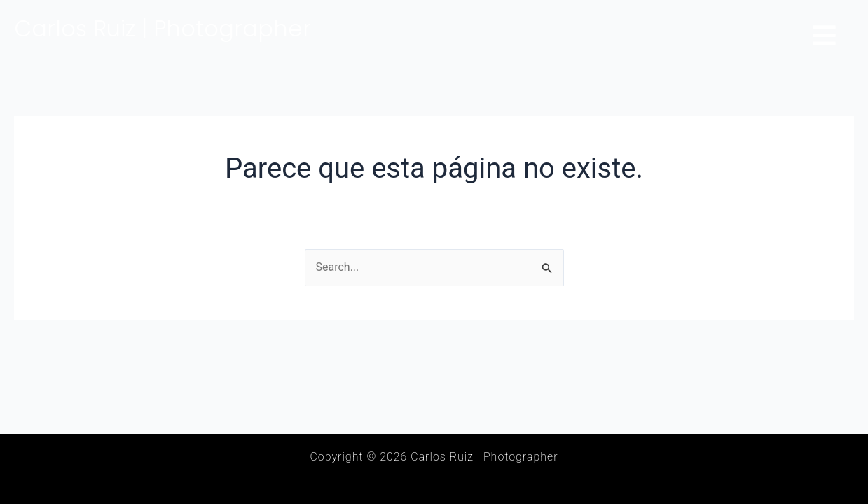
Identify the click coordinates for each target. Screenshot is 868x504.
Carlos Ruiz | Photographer (163, 28)
